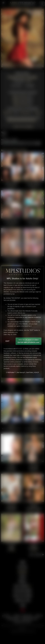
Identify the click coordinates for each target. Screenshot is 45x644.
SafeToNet (29, 372)
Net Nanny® (21, 372)
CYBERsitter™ (11, 372)
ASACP (36, 372)
